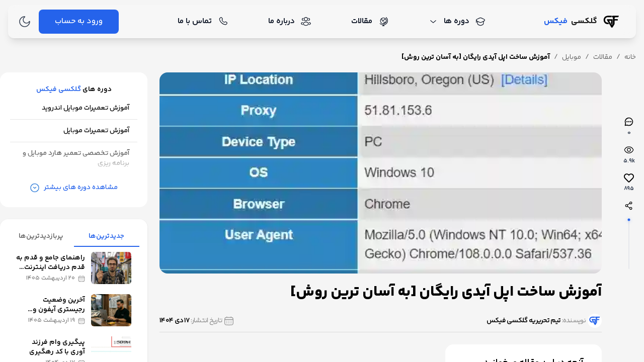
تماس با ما (203, 21)
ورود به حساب (79, 21)
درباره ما (290, 21)
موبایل (572, 57)
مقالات (370, 21)
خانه (630, 57)
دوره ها (457, 21)
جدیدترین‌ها (106, 236)
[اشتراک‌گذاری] (629, 206)
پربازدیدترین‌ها (41, 236)
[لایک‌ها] (629, 183)
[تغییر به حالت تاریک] (25, 22)
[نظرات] (629, 127)
